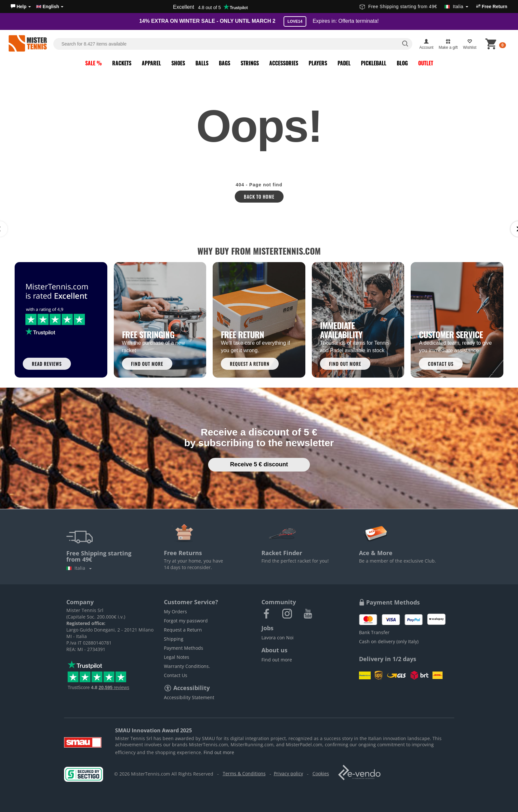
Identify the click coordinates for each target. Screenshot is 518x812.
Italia (79, 568)
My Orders (175, 612)
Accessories (284, 63)
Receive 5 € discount (259, 464)
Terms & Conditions (244, 773)
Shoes (178, 63)
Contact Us (176, 675)
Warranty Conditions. (187, 666)
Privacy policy (288, 773)
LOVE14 (295, 21)
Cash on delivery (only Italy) (389, 641)
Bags (225, 63)
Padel (344, 63)
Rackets (122, 63)
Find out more (277, 660)
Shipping (174, 639)
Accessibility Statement (189, 697)
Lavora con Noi (278, 638)
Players (318, 63)
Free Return (492, 7)
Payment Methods (184, 648)
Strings (250, 63)
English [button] (50, 7)
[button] (21, 7)
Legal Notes (177, 657)
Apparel (151, 63)
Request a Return (183, 630)
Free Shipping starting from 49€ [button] (414, 7)
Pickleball (374, 63)
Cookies (321, 773)
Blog (402, 63)
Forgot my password (186, 621)
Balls (202, 63)
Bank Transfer (374, 632)
